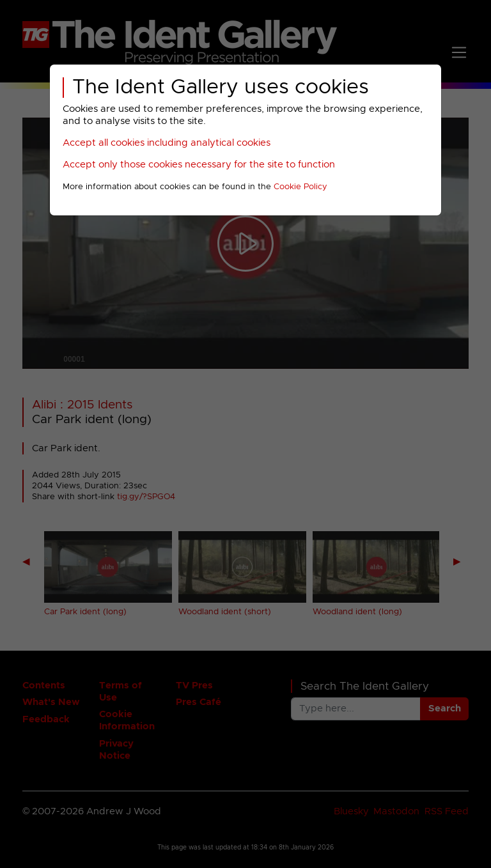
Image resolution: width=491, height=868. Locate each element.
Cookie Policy (300, 187)
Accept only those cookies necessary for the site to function (199, 165)
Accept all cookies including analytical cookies (167, 143)
